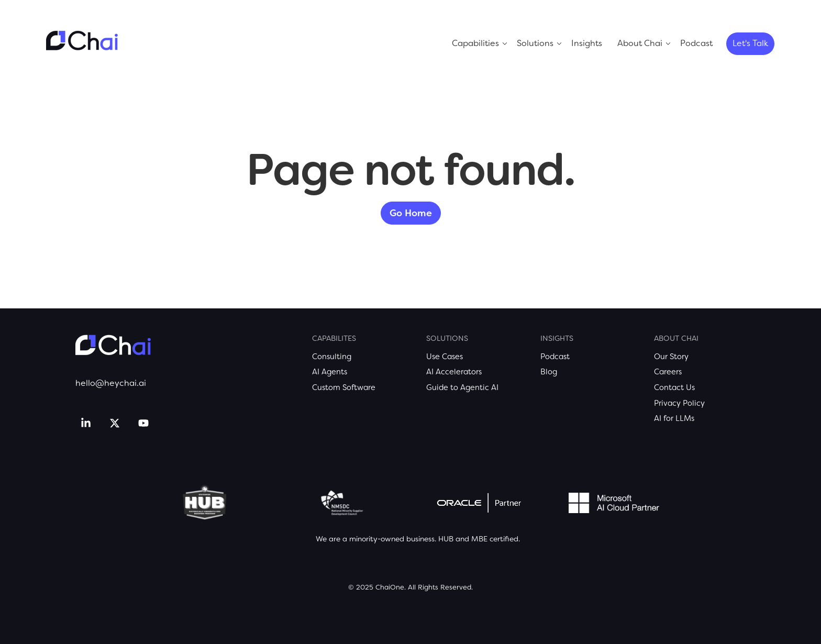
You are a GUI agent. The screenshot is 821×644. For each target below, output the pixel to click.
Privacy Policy (679, 403)
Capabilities (475, 43)
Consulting (332, 357)
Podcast (696, 43)
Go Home (411, 213)
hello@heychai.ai (111, 383)
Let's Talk (750, 43)
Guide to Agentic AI (462, 387)
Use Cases (445, 357)
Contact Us (674, 387)
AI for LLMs (674, 418)
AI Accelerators (454, 372)
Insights (587, 43)
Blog (549, 372)
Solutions (535, 43)
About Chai (640, 43)
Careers (668, 372)
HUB (446, 539)
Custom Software (344, 387)
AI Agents (330, 372)
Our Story (671, 357)
